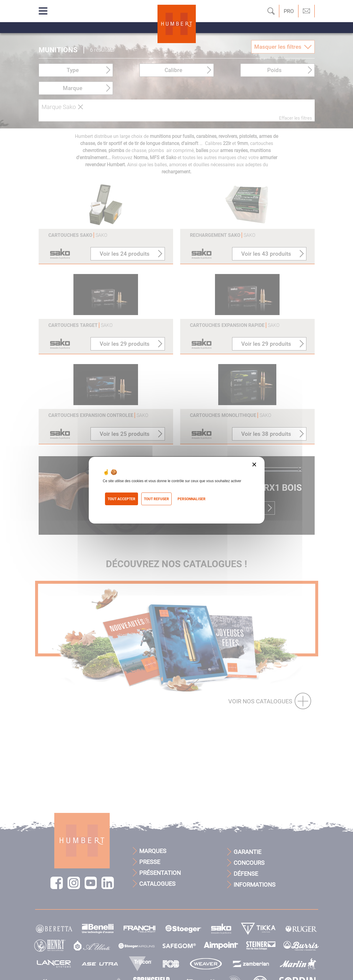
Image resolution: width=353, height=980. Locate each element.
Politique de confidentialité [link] (130, 509)
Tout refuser (156, 499)
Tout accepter (122, 499)
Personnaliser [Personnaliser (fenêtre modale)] (192, 499)
